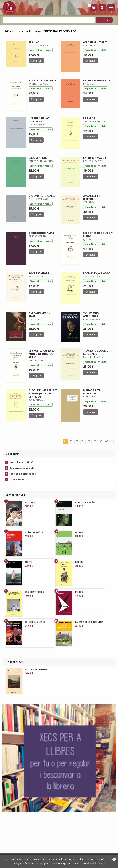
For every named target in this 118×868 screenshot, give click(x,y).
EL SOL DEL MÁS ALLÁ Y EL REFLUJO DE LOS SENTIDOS (43, 393)
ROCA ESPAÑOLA (39, 273)
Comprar (36, 61)
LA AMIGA (89, 118)
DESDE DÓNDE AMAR (41, 233)
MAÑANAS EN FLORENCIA (91, 392)
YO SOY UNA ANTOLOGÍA (91, 314)
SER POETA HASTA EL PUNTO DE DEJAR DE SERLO (41, 354)
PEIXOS (79, 592)
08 (107, 441)
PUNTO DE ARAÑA (85, 502)
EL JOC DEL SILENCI (35, 622)
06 (95, 441)
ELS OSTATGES (38, 158)
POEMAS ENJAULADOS (97, 273)
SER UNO (34, 42)
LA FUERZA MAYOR (95, 158)
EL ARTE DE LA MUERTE (42, 80)
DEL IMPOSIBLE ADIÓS (97, 80)
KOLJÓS (79, 562)
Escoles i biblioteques (23, 474)
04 (83, 441)
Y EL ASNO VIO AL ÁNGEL (39, 314)
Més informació (97, 863)
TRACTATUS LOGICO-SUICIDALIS (96, 352)
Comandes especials (22, 468)
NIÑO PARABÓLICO (35, 532)
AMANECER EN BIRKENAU (92, 197)
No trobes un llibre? (21, 462)
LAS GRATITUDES (34, 592)
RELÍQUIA (30, 502)
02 (71, 441)
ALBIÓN (79, 532)
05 (89, 441)
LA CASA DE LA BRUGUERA (89, 622)
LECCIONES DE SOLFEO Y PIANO (98, 235)
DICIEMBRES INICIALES (42, 196)
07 (101, 441)
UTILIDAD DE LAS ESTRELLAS (39, 120)
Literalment (17, 479)
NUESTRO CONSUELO (36, 669)
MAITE (28, 562)
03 (77, 441)
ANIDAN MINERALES (95, 42)
